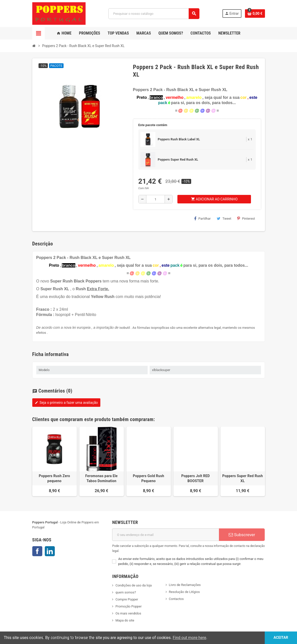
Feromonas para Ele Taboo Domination (101, 478)
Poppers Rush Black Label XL (179, 139)
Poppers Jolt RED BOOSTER (195, 478)
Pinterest (246, 218)
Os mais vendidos (128, 613)
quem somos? (126, 592)
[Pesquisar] (154, 14)
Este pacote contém (153, 125)
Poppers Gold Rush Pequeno (148, 478)
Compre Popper (127, 599)
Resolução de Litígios (184, 592)
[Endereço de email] (166, 535)
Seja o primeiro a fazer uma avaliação (66, 403)
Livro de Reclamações (185, 585)
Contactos (176, 599)
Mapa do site (125, 620)
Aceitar (281, 638)
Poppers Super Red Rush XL (178, 160)
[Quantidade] (156, 199)
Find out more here (189, 638)
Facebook (37, 551)
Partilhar (202, 218)
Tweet (224, 218)
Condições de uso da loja (133, 585)
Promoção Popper (128, 606)
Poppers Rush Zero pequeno (54, 478)
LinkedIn (50, 551)
